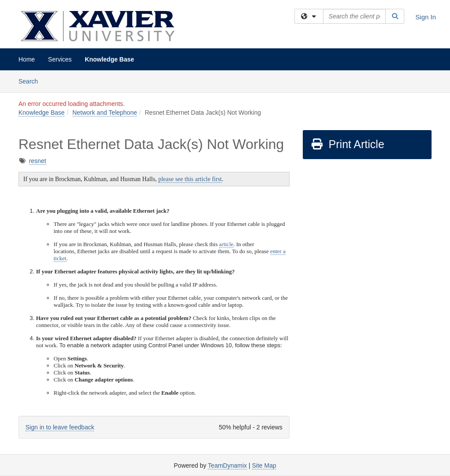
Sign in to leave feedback (60, 427)
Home (27, 59)
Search (31, 81)
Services (60, 59)
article (226, 244)
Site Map (264, 465)
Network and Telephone (105, 113)
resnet (38, 161)
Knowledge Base (109, 59)
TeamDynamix (227, 465)
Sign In (426, 17)
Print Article (347, 144)
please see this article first (190, 179)
